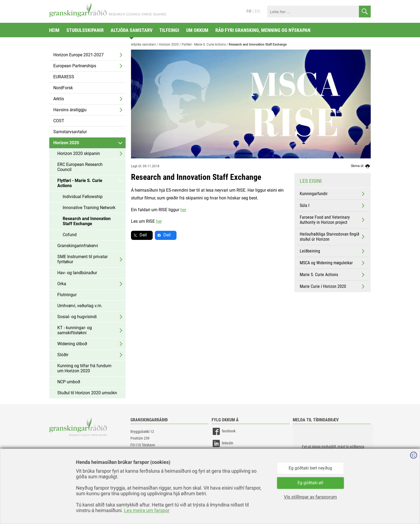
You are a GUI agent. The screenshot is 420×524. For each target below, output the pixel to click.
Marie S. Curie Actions (333, 275)
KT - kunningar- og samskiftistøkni (75, 330)
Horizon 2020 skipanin (79, 153)
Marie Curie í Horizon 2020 (333, 287)
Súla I (333, 206)
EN (257, 11)
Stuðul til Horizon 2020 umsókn (87, 393)
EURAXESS (64, 77)
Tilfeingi (169, 30)
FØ (249, 11)
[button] (333, 451)
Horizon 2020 (66, 143)
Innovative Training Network (89, 208)
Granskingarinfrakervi (78, 246)
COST (59, 121)
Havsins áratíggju (70, 110)
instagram (224, 456)
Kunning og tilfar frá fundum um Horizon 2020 (84, 368)
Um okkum (197, 30)
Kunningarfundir (333, 194)
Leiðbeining (333, 251)
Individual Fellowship (83, 197)
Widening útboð (72, 344)
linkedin (222, 443)
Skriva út (361, 166)
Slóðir (63, 355)
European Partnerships (75, 66)
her (183, 210)
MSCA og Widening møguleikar (333, 263)
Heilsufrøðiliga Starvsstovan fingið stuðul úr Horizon (333, 237)
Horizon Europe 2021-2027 (78, 55)
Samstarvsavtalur (70, 132)
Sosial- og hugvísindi (77, 317)
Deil (143, 235)
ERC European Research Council (80, 167)
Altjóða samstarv (132, 30)
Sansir (367, 508)
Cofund (70, 235)
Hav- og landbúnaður (77, 273)
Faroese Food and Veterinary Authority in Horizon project (333, 220)
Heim (54, 30)
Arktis (59, 99)
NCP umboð (69, 382)
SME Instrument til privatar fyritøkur (82, 259)
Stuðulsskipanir (85, 30)
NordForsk (63, 88)
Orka (62, 284)
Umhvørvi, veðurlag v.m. (80, 306)
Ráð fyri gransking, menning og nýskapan (263, 30)
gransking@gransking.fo (148, 461)
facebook (224, 431)
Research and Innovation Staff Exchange (87, 221)
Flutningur (67, 295)
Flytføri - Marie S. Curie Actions (80, 183)
